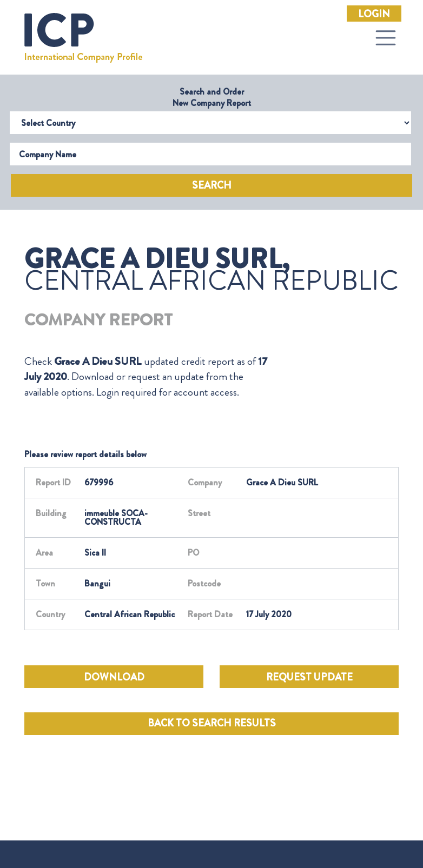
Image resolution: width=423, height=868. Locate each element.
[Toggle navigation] (386, 38)
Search (212, 185)
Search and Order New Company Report (212, 97)
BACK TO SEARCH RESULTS (212, 723)
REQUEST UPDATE (309, 677)
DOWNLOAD (114, 677)
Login (374, 14)
